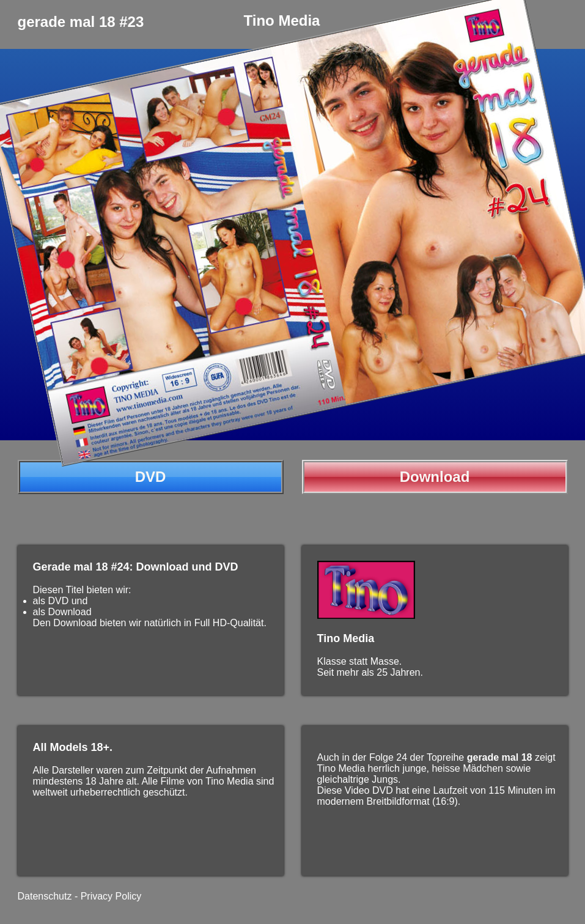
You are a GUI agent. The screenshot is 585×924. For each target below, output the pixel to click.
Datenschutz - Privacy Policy (80, 896)
